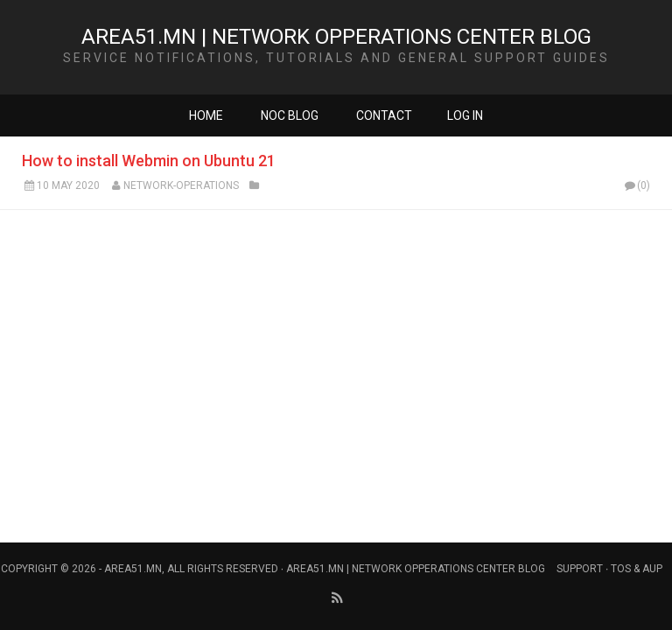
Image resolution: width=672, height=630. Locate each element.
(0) (636, 185)
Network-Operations (181, 185)
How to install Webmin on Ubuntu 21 (149, 161)
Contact (384, 115)
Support (580, 569)
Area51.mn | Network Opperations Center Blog (336, 37)
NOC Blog (290, 115)
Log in (465, 115)
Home (206, 115)
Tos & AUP (637, 569)
